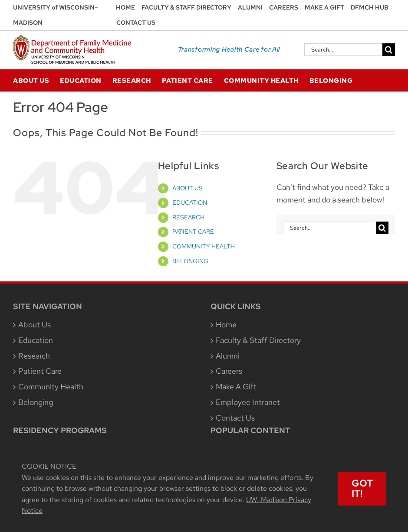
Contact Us (235, 418)
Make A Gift (236, 387)
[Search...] (343, 50)
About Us (35, 325)
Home (226, 325)
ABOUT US (188, 188)
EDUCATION (190, 202)
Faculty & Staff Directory (258, 340)
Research (34, 356)
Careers (229, 371)
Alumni (228, 356)
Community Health (51, 387)
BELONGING (190, 261)
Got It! (362, 488)
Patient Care (40, 371)
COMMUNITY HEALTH (204, 246)
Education (36, 340)
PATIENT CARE (193, 232)
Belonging (36, 402)
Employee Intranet (248, 402)
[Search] (389, 50)
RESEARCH (188, 217)
